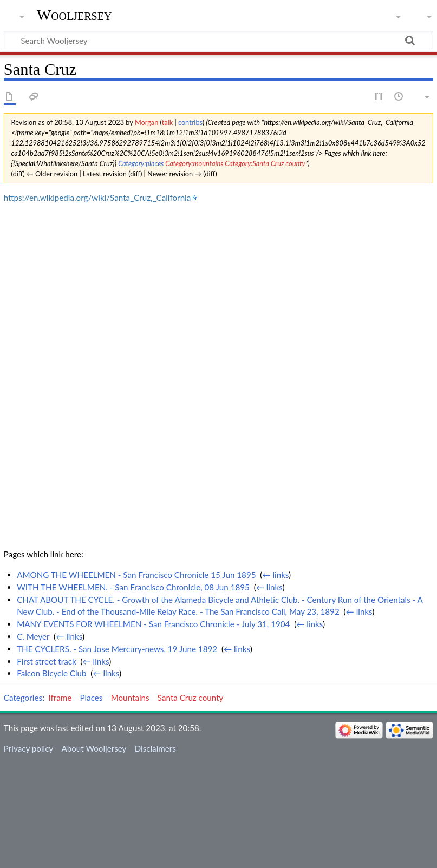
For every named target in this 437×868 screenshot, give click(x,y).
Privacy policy (28, 748)
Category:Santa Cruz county (265, 163)
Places (92, 698)
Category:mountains (194, 163)
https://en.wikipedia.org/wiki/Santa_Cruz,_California (97, 198)
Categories (23, 698)
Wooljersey (74, 15)
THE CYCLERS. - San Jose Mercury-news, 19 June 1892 (117, 649)
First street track (47, 661)
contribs (190, 122)
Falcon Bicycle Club (51, 673)
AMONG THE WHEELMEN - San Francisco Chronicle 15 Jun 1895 (136, 575)
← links (275, 575)
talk (167, 122)
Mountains (130, 698)
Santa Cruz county (191, 698)
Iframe (60, 698)
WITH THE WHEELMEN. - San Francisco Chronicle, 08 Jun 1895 (133, 587)
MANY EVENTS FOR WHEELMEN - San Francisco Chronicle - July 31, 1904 (153, 624)
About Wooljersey (94, 748)
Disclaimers (155, 748)
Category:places (141, 163)
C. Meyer (33, 636)
